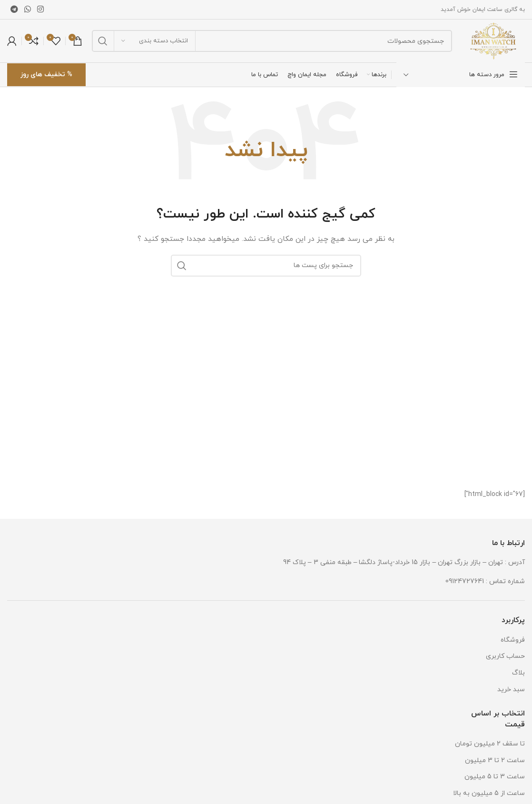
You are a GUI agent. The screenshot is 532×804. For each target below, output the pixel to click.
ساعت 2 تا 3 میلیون (495, 760)
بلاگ (518, 673)
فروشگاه (513, 640)
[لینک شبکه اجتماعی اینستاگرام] (41, 10)
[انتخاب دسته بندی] (155, 41)
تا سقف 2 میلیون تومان (490, 744)
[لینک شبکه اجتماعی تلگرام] (14, 10)
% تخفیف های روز (46, 74)
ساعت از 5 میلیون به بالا (489, 793)
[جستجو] (272, 41)
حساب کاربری (505, 656)
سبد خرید (511, 690)
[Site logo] (493, 40)
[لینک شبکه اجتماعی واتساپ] (27, 10)
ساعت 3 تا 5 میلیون (495, 777)
